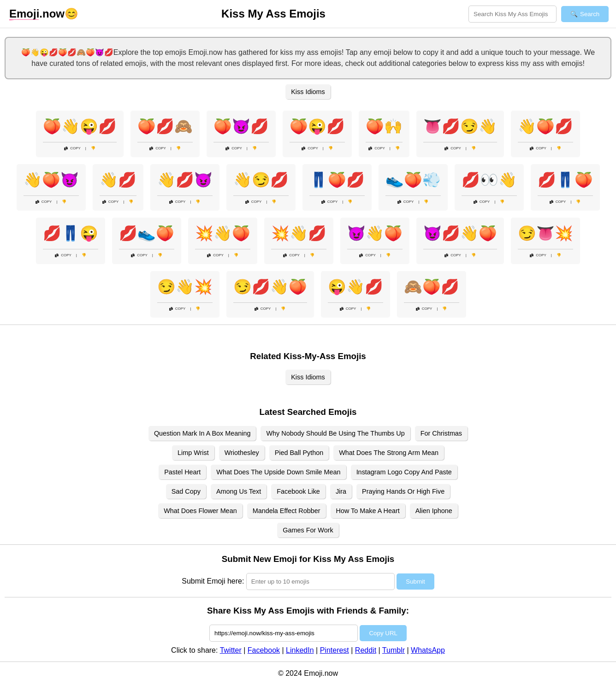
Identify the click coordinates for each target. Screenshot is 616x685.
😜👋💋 (355, 287)
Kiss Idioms (308, 92)
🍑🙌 (384, 126)
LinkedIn (300, 650)
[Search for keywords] (512, 14)
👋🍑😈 (51, 180)
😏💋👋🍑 (270, 287)
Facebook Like (298, 491)
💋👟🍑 (147, 233)
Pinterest (335, 650)
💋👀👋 (489, 180)
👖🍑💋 (337, 180)
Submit (415, 582)
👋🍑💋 (545, 126)
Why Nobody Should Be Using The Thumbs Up (335, 433)
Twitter (231, 650)
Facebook (264, 650)
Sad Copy (186, 491)
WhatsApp (428, 650)
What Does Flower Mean (200, 511)
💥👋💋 (299, 233)
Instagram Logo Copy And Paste (404, 472)
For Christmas (441, 433)
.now (37, 14)
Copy (72, 148)
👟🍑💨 (413, 180)
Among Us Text (239, 491)
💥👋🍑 (223, 233)
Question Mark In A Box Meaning (202, 433)
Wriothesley (242, 453)
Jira (341, 491)
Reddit (366, 650)
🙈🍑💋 (432, 287)
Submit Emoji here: (213, 581)
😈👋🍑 (375, 233)
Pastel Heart (182, 472)
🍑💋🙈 (165, 126)
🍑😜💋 (317, 126)
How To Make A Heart (368, 511)
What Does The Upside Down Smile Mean (278, 472)
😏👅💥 (545, 233)
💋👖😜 (71, 233)
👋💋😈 (185, 180)
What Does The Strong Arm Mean (389, 453)
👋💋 (118, 180)
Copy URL (383, 633)
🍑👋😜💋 (80, 126)
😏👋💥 (185, 287)
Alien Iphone (434, 511)
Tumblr (394, 650)
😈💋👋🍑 (460, 233)
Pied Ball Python (299, 453)
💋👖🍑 (565, 180)
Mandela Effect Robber (287, 511)
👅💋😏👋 (460, 126)
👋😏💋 (261, 180)
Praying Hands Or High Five (403, 491)
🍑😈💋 (241, 126)
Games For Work (308, 530)
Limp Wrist (193, 453)
